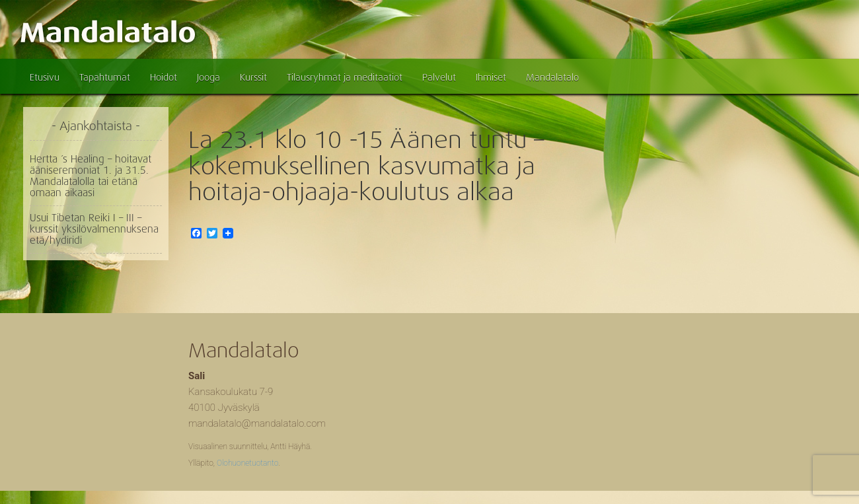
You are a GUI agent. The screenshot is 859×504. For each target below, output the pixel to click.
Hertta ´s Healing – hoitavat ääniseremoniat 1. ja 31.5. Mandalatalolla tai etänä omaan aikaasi (91, 176)
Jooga (208, 77)
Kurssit (253, 77)
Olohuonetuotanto (247, 463)
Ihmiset (491, 77)
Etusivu (45, 77)
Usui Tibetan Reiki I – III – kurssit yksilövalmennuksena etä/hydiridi (94, 229)
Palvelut (439, 77)
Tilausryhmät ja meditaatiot (345, 77)
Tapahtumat (105, 77)
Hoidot (164, 77)
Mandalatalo (552, 77)
